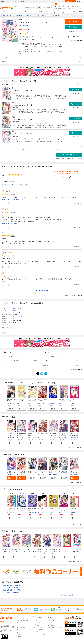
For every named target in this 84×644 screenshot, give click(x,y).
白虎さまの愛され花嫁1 (42, 400)
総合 (4, 12)
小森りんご (9, 437)
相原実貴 (30, 403)
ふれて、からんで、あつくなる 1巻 (22, 91)
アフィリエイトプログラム (39, 635)
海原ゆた (72, 475)
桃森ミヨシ (72, 512)
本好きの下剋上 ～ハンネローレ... (43, 472)
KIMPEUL (35, 512)
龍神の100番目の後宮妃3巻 (22, 434)
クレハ (46, 437)
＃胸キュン (6, 185)
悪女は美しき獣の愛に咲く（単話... (63, 510)
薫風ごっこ (30, 437)
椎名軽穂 (40, 512)
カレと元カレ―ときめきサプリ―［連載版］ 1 (67, 551)
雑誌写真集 (62, 12)
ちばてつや (51, 403)
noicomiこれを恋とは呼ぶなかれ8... (64, 435)
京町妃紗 (14, 403)
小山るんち (22, 25)
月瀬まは (76, 437)
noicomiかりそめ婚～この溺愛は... (74, 434)
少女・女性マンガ (18, 12)
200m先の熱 (73, 509)
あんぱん (7, 273)
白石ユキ (9, 403)
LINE (19, 629)
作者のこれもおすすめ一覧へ (75, 561)
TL (33, 12)
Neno (14, 437)
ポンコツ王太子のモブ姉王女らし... (74, 473)
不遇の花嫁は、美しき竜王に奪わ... (11, 473)
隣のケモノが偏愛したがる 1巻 (56, 550)
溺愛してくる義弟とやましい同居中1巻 (6, 551)
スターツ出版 (16, 312)
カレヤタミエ (67, 475)
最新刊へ (19, 85)
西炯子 (19, 403)
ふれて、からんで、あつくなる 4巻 (22, 134)
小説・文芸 (48, 12)
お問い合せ (35, 631)
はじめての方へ (74, 12)
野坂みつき (36, 437)
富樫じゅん (41, 437)
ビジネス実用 (55, 12)
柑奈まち (61, 475)
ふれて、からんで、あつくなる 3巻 (22, 119)
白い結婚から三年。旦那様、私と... (11, 510)
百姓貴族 (51, 509)
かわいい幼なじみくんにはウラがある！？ (77, 551)
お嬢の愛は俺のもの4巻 (11, 434)
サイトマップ (51, 631)
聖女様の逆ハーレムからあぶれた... (21, 510)
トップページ (21, 619)
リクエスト (35, 633)
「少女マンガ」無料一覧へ (75, 482)
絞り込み (17, 8)
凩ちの (55, 437)
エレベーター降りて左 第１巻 (32, 400)
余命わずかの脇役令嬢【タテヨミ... (32, 510)
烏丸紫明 (66, 512)
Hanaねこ (7, 253)
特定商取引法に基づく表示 (54, 628)
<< (15, 150)
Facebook (20, 638)
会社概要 (50, 619)
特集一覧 (20, 622)
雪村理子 (9, 512)
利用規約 (50, 624)
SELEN (67, 437)
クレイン (25, 512)
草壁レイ (40, 475)
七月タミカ (20, 512)
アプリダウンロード (37, 622)
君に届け (41, 509)
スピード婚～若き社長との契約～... (21, 473)
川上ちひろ (62, 403)
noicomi (15, 314)
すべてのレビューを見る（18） (74, 295)
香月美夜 (45, 475)
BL (26, 12)
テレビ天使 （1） (53, 399)
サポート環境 (36, 626)
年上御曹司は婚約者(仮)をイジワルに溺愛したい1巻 (16, 552)
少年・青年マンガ (11, 12)
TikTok (19, 635)
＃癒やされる (23, 185)
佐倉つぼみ (62, 437)
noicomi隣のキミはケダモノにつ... (53, 434)
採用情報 (50, 622)
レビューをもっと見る (42, 290)
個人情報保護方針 (52, 626)
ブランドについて (52, 621)
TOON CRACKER (11, 475)
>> (69, 150)
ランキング (20, 624)
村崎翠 (71, 437)
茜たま (40, 403)
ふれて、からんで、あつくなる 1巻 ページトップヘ (68, 595)
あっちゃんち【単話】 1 (21, 400)
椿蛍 (13, 512)
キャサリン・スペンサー (76, 403)
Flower (19, 475)
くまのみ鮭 (45, 403)
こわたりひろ (31, 475)
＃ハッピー (15, 185)
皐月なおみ (25, 437)
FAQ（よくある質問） (38, 628)
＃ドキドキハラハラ (19, 200)
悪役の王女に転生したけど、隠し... (32, 473)
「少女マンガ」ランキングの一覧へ (73, 524)
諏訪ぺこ (77, 475)
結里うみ (51, 437)
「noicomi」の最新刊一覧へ (75, 447)
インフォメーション (37, 629)
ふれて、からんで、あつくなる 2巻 (22, 105)
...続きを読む (23, 53)
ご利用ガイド (81, 12)
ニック (7, 191)
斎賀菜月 (61, 512)
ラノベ (40, 12)
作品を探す (35, 621)
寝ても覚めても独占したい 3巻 (32, 434)
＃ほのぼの (11, 200)
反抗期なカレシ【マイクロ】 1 (63, 400)
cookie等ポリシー (52, 629)
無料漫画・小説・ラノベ (23, 621)
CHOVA (30, 512)
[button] (11, 409)
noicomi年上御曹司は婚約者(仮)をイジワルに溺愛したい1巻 (37, 552)
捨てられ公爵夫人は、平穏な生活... (63, 473)
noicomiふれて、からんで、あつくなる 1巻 (26, 551)
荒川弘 (50, 512)
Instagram (20, 633)
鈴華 (50, 475)
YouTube (19, 636)
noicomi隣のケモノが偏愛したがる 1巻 (47, 551)
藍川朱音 (19, 437)
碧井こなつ (29, 25)
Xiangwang (24, 475)
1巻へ (12, 85)
